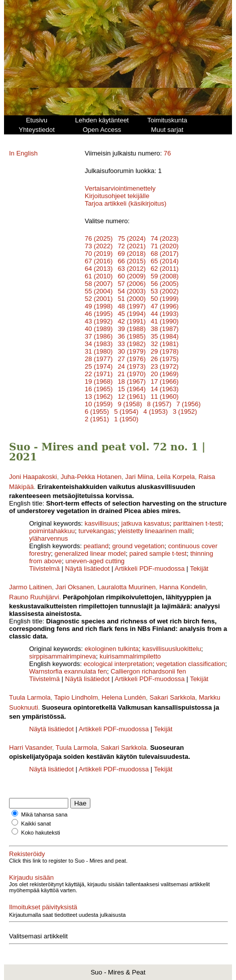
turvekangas (96, 531)
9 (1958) (130, 404)
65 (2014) (165, 261)
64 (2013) (99, 269)
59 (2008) (165, 276)
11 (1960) (165, 396)
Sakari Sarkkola (172, 697)
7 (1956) (188, 404)
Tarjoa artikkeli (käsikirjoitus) (126, 203)
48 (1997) (132, 306)
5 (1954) (126, 412)
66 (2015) (132, 261)
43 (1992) (99, 321)
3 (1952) (185, 412)
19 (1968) (99, 381)
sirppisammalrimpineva (63, 656)
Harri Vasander (31, 748)
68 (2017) (165, 254)
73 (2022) (99, 246)
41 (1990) (165, 321)
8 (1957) (159, 404)
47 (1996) (165, 306)
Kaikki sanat (36, 824)
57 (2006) (132, 284)
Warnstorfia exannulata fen (68, 671)
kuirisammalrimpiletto (130, 656)
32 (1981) (165, 344)
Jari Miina (139, 477)
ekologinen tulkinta (112, 649)
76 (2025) (99, 238)
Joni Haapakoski (33, 477)
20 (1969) (165, 374)
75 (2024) (132, 238)
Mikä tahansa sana (44, 814)
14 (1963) (165, 389)
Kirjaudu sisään (31, 877)
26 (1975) (165, 359)
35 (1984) (165, 336)
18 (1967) (132, 381)
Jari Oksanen (75, 587)
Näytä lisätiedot (89, 568)
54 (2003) (132, 291)
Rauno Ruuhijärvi (34, 597)
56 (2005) (165, 284)
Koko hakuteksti (41, 833)
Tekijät (199, 568)
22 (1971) (99, 374)
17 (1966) (165, 381)
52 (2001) (99, 299)
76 (167, 153)
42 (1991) (132, 321)
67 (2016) (99, 261)
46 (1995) (99, 314)
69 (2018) (132, 254)
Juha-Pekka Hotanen (91, 477)
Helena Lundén (124, 697)
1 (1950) (126, 419)
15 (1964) (132, 389)
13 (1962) (99, 396)
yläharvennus (48, 538)
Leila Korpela (176, 477)
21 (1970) (132, 374)
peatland (96, 546)
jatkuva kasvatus (146, 523)
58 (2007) (99, 284)
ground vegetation (139, 546)
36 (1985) (132, 336)
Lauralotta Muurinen (127, 587)
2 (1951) (97, 419)
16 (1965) (99, 389)
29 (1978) (165, 351)
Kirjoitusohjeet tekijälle (117, 196)
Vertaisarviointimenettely (120, 188)
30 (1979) (132, 351)
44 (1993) (165, 314)
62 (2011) (165, 269)
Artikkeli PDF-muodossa (149, 568)
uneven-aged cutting (95, 561)
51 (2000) (132, 299)
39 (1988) (132, 329)
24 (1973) (132, 366)
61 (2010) (99, 276)
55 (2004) (99, 291)
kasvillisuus (101, 523)
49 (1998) (99, 306)
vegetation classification (191, 664)
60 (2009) (132, 276)
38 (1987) (165, 329)
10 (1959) (99, 404)
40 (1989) (99, 329)
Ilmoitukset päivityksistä (43, 907)
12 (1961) (132, 396)
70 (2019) (99, 254)
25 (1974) (99, 366)
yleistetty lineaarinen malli (155, 531)
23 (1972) (165, 366)
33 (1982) (132, 344)
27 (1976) (132, 359)
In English (23, 153)
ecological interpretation (118, 664)
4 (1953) (156, 412)
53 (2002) (165, 291)
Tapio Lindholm (76, 697)
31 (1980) (99, 351)
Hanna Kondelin (183, 587)
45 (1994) (132, 314)
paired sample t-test (158, 553)
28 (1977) (99, 359)
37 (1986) (99, 336)
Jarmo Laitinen (30, 587)
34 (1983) (99, 344)
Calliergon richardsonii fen (148, 671)
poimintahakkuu (52, 531)
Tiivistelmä (44, 568)
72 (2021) (132, 246)
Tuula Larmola (30, 697)
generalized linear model (90, 553)
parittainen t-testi (197, 523)
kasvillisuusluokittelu (171, 649)
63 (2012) (132, 269)
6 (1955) (97, 412)
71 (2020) (165, 246)
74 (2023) (165, 238)
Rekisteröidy (27, 854)
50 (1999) (165, 299)
